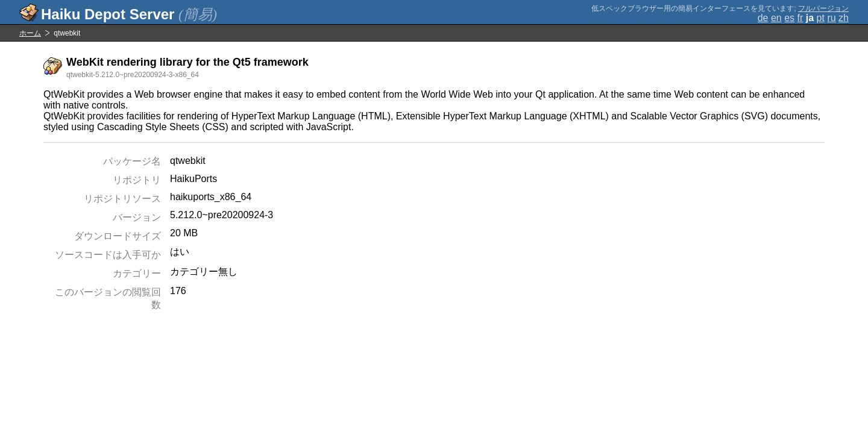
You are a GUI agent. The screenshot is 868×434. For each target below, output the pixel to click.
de (763, 18)
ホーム (30, 33)
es (789, 18)
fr (800, 18)
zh (844, 18)
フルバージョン (823, 8)
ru (831, 18)
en (776, 18)
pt (821, 18)
